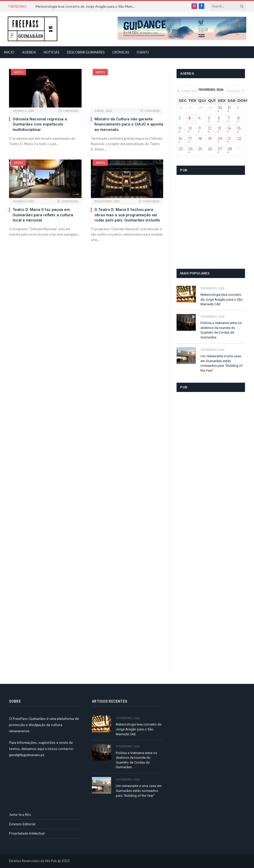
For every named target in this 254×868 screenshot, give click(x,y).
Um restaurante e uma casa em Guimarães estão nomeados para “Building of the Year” (221, 363)
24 (191, 149)
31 (229, 108)
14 (229, 128)
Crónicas (121, 52)
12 (210, 128)
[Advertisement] (215, 226)
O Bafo (143, 52)
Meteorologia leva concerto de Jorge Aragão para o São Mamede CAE (87, 6)
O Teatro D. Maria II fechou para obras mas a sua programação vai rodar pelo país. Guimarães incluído (127, 215)
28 (230, 149)
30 (220, 108)
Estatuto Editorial (22, 824)
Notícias (51, 52)
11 (199, 128)
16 (180, 139)
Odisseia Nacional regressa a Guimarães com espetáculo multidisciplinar (40, 124)
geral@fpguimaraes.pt (27, 755)
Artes (18, 72)
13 (219, 128)
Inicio (9, 52)
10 (190, 128)
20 (220, 139)
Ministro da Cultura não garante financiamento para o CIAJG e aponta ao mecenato (129, 124)
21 (229, 139)
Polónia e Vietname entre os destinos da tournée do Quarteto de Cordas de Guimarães (221, 330)
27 (220, 149)
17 (190, 139)
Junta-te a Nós (20, 815)
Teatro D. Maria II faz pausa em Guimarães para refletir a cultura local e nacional (43, 215)
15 (239, 128)
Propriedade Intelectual (27, 833)
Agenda (29, 52)
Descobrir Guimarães (86, 52)
